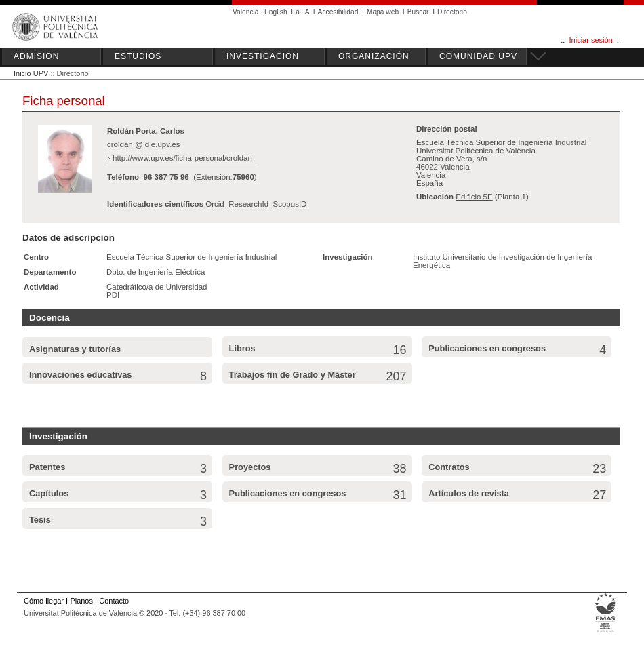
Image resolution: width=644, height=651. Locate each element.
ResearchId (248, 204)
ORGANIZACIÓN (374, 56)
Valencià (246, 12)
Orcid (215, 204)
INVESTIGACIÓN (263, 56)
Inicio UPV (31, 73)
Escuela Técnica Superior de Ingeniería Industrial (192, 257)
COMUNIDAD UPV (478, 56)
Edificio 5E (474, 197)
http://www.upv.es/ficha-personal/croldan (182, 158)
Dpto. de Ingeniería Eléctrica (156, 272)
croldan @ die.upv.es (144, 144)
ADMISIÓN (36, 56)
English (276, 12)
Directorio (452, 12)
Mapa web (383, 12)
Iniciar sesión (591, 40)
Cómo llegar (44, 601)
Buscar (418, 12)
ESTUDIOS (138, 56)
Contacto (114, 601)
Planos (81, 601)
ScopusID (289, 204)
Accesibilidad (338, 12)
